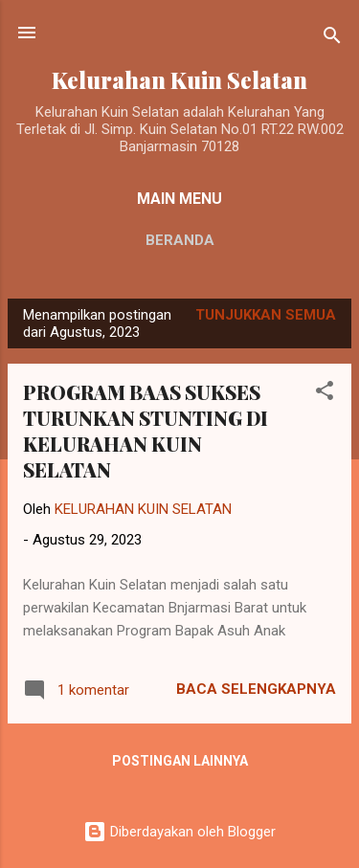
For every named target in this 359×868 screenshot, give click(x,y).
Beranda (180, 240)
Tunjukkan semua (266, 315)
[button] (325, 394)
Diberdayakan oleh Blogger (179, 832)
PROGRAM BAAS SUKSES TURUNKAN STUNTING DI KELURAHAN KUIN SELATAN (146, 431)
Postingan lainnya (180, 761)
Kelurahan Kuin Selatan (179, 80)
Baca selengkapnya (256, 689)
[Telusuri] (332, 39)
